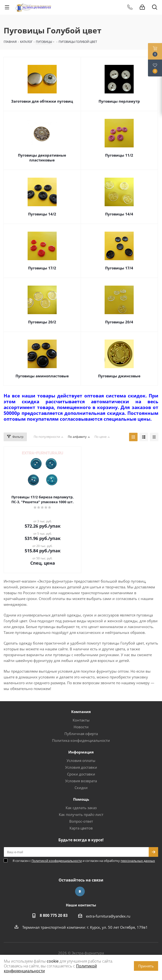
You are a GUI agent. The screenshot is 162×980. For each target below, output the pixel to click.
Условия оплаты (81, 760)
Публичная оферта (81, 734)
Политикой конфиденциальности (57, 861)
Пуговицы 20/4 (119, 322)
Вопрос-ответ (81, 821)
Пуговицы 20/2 (42, 322)
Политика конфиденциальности (81, 740)
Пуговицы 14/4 (119, 214)
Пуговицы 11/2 (119, 155)
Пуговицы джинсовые (119, 376)
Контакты (81, 720)
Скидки (81, 788)
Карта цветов (81, 828)
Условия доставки (81, 767)
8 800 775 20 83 (54, 915)
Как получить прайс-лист (81, 814)
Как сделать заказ (81, 808)
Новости (81, 727)
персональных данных (138, 861)
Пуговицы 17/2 (42, 268)
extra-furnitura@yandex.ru (108, 916)
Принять (146, 966)
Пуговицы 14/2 (42, 214)
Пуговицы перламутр (119, 101)
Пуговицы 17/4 (119, 268)
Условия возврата (81, 781)
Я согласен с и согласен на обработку (84, 861)
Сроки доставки (81, 774)
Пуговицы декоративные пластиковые (42, 158)
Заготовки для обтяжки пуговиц (42, 101)
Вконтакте (80, 891)
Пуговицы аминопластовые (42, 376)
